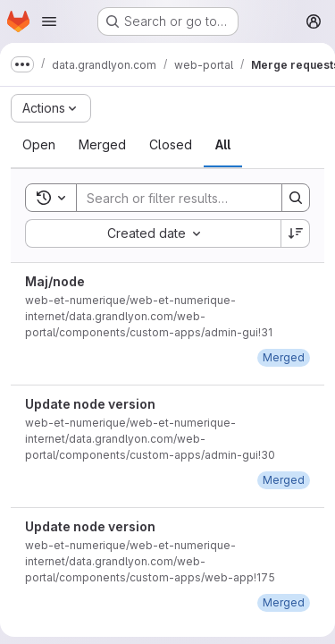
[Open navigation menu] (49, 21)
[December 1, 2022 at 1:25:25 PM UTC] (284, 357)
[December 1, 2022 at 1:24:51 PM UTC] (284, 480)
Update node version (90, 404)
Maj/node (55, 281)
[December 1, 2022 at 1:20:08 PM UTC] (284, 602)
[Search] (194, 198)
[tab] (39, 145)
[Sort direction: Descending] (296, 233)
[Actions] (51, 108)
